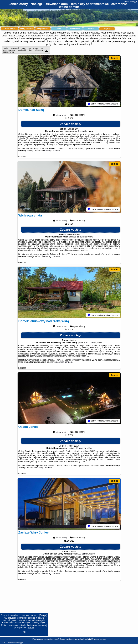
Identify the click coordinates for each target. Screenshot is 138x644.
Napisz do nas (100, 639)
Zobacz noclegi (71, 124)
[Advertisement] (69, 612)
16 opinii (81, 237)
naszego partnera (52, 151)
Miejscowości (43, 29)
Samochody (75, 29)
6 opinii (81, 131)
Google (43, 615)
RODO (31, 628)
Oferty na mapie (27, 29)
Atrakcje (91, 29)
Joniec (114, 58)
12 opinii (80, 448)
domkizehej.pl (131, 2)
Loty (59, 29)
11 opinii (83, 554)
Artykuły (107, 29)
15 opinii (90, 342)
